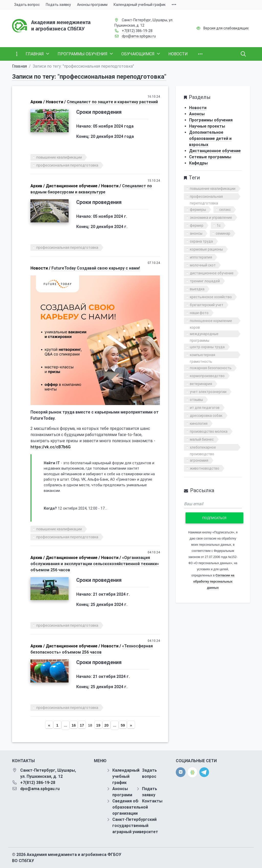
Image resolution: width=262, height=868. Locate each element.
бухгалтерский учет (207, 305)
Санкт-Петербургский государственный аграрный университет (135, 826)
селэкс (225, 210)
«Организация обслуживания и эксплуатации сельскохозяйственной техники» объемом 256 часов (95, 564)
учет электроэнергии (208, 392)
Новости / (56, 102)
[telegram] (204, 772)
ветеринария (201, 384)
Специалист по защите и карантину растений (112, 102)
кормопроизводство (207, 376)
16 (74, 725)
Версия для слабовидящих (226, 28)
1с (219, 225)
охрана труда (201, 241)
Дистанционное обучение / (73, 186)
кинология (199, 423)
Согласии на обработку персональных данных (214, 582)
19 (98, 725)
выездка (197, 289)
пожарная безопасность (211, 368)
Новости (198, 108)
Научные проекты (207, 126)
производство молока (209, 431)
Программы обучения (211, 120)
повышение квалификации (59, 157)
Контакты (152, 801)
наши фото (199, 313)
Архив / (38, 102)
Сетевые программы (210, 157)
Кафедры (198, 163)
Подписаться (214, 518)
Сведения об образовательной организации (130, 807)
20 (107, 725)
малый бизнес (202, 439)
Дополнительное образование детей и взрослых (210, 138)
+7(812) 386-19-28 (137, 31)
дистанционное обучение (212, 273)
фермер (197, 225)
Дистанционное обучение (215, 151)
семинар (223, 233)
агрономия (199, 460)
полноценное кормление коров (211, 321)
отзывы (196, 400)
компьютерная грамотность (203, 355)
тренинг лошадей (205, 281)
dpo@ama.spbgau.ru (139, 36)
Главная (19, 66)
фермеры (198, 210)
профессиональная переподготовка (67, 165)
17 (82, 725)
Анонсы (197, 114)
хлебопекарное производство (203, 448)
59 (123, 725)
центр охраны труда (207, 347)
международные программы (204, 334)
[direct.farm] (192, 772)
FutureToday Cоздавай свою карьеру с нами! (96, 268)
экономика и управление (211, 218)
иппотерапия (201, 257)
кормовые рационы (206, 249)
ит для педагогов (205, 408)
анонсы (196, 233)
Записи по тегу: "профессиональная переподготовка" (89, 77)
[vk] (181, 772)
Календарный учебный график (126, 776)
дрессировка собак (206, 416)
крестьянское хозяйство (211, 297)
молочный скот (203, 265)
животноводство (205, 468)
